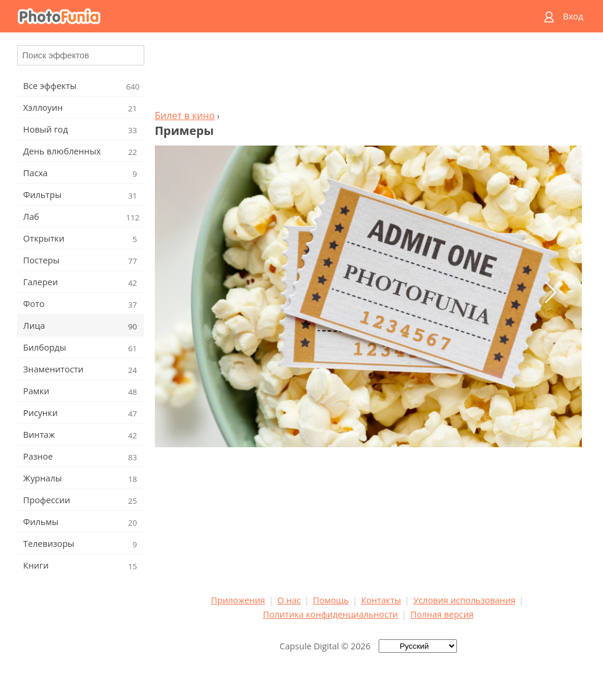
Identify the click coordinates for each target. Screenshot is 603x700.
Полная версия (442, 614)
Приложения (238, 600)
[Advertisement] (368, 74)
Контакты (381, 600)
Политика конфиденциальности (331, 614)
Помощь (331, 600)
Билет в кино (185, 115)
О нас (289, 600)
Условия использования (464, 600)
